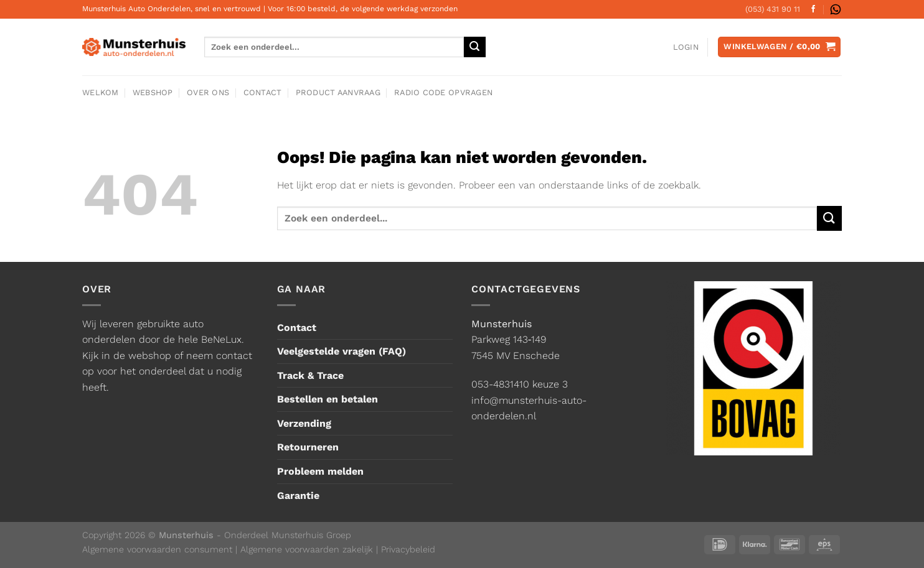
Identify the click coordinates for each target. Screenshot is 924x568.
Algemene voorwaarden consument (157, 549)
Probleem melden (320, 471)
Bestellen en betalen (328, 399)
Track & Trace (310, 375)
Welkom (101, 92)
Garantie (298, 496)
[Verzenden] (829, 218)
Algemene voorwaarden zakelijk (307, 549)
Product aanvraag (338, 92)
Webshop (153, 92)
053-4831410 (500, 384)
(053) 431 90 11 (773, 9)
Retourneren (308, 447)
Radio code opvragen (443, 92)
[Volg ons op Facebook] (813, 9)
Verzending (304, 423)
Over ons (208, 92)
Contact (263, 92)
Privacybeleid (408, 549)
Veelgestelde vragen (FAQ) (342, 351)
